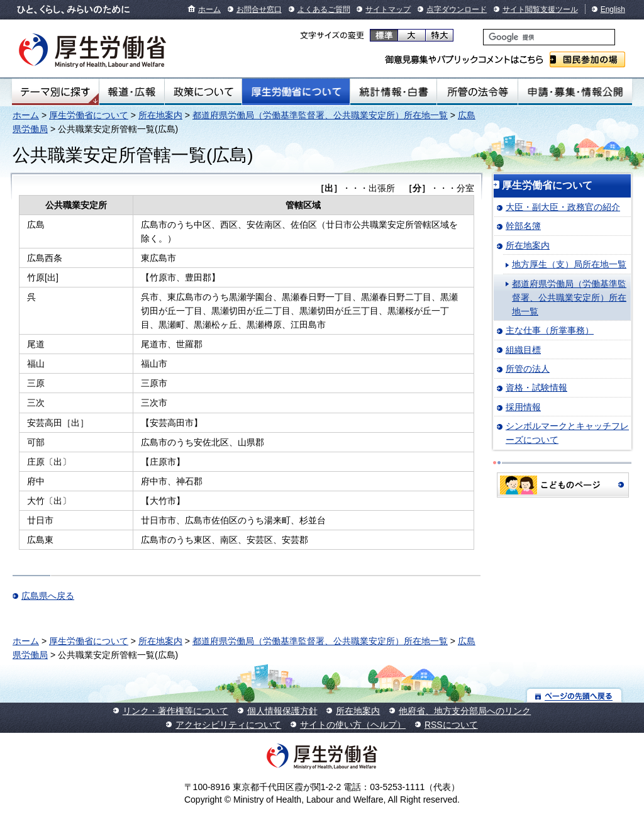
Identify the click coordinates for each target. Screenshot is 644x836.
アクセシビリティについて (228, 725)
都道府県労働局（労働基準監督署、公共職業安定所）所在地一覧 (320, 115)
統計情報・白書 (393, 92)
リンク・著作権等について (175, 711)
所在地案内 (160, 115)
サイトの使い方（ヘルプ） (353, 725)
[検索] (549, 37)
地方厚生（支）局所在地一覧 (569, 264)
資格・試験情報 (536, 387)
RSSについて (451, 725)
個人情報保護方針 (282, 711)
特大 (439, 35)
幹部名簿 (523, 226)
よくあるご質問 (324, 9)
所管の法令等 (477, 92)
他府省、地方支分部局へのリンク (465, 711)
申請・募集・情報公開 (575, 92)
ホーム (209, 9)
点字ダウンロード (457, 9)
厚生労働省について (296, 92)
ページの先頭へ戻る (575, 695)
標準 (384, 35)
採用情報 (523, 407)
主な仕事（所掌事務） (550, 330)
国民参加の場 (587, 59)
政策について (203, 92)
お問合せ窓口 (259, 9)
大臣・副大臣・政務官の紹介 (563, 207)
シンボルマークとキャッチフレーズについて (567, 433)
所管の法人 (528, 369)
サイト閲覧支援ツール (540, 9)
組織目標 (523, 350)
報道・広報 (132, 92)
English (613, 9)
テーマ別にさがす (55, 92)
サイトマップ (388, 9)
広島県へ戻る (48, 596)
